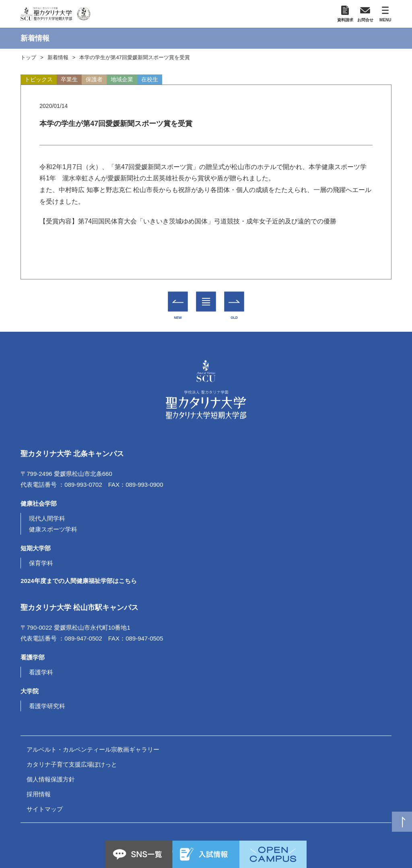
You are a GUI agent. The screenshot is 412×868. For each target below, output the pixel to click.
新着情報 (58, 57)
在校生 (150, 79)
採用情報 (39, 794)
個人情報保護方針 (51, 779)
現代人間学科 (47, 518)
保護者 (94, 79)
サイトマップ (45, 809)
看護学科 (41, 672)
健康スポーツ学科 (53, 529)
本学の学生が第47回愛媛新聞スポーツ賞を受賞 (134, 57)
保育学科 (41, 563)
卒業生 (69, 79)
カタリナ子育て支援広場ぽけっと (72, 764)
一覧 (206, 296)
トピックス (39, 79)
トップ (28, 57)
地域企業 (122, 79)
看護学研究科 (47, 706)
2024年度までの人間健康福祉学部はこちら (78, 581)
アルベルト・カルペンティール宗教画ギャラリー (93, 749)
